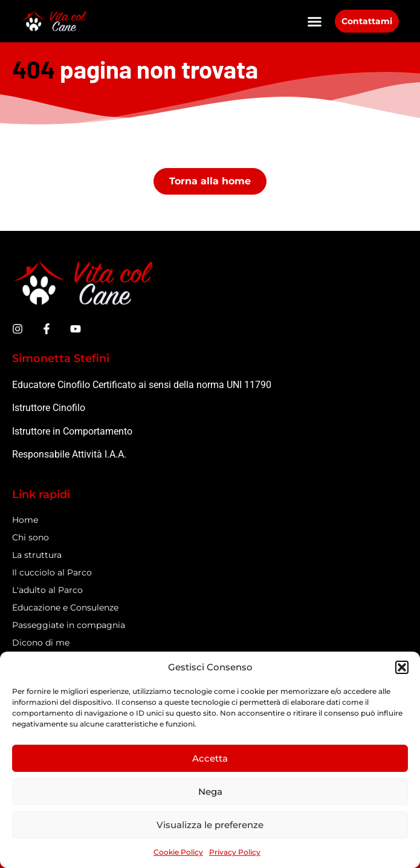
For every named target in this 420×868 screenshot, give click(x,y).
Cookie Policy (178, 852)
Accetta (210, 758)
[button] (402, 667)
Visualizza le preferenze (210, 825)
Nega (210, 792)
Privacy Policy (235, 852)
